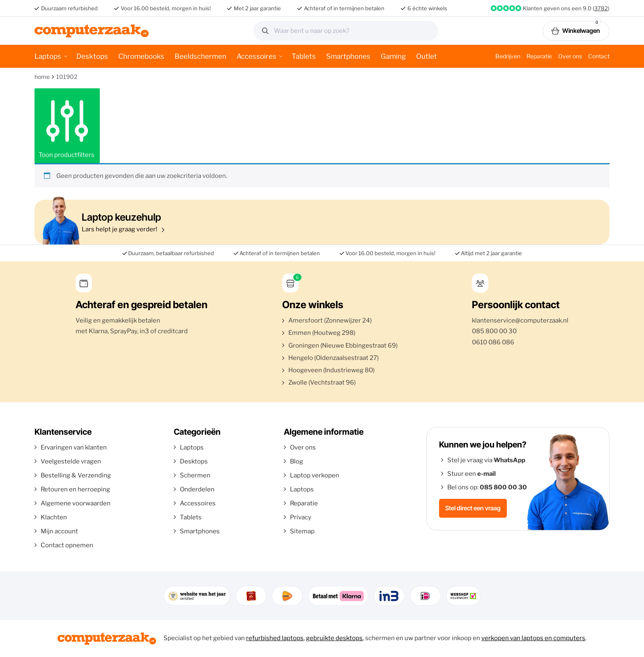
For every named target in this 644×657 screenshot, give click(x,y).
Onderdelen (197, 489)
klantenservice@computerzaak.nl (520, 320)
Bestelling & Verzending (76, 475)
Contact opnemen (67, 545)
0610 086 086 (493, 342)
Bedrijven (508, 56)
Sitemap (302, 531)
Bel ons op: (487, 487)
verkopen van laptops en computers (533, 638)
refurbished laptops (275, 638)
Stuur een (471, 474)
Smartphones (348, 56)
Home (42, 77)
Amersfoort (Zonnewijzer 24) (330, 320)
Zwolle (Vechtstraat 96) (322, 383)
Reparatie (539, 56)
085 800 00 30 (494, 331)
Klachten (54, 517)
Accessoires (256, 56)
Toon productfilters (67, 126)
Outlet (427, 56)
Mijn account (59, 531)
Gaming (393, 56)
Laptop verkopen (315, 475)
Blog (297, 461)
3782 (601, 8)
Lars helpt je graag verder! (320, 222)
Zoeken (429, 31)
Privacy (301, 517)
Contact (599, 56)
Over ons (570, 56)
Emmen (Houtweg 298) (322, 333)
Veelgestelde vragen (71, 461)
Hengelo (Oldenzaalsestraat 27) (333, 358)
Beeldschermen (200, 56)
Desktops (92, 56)
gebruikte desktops (334, 638)
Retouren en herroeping (75, 489)
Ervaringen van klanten (74, 447)
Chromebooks (141, 56)
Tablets (304, 56)
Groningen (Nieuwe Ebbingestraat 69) (343, 346)
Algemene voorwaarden (76, 503)
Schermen (195, 475)
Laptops (48, 56)
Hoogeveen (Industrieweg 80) (331, 370)
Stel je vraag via (486, 460)
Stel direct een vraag (473, 508)
